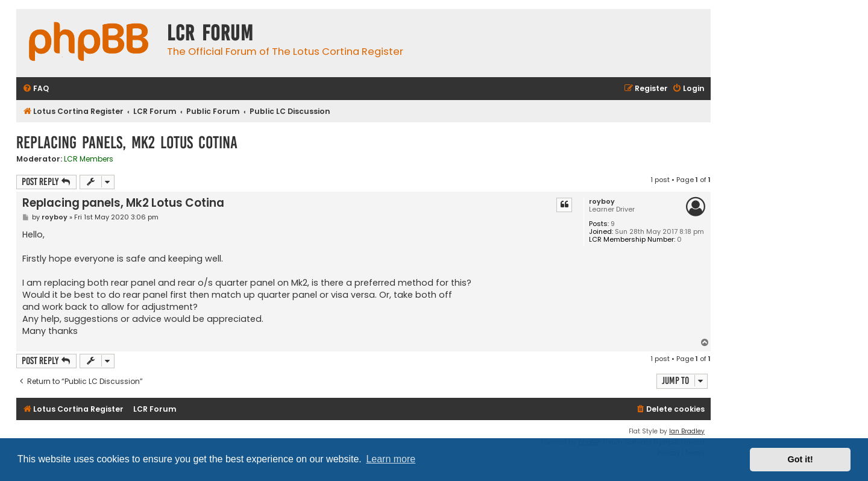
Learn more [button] (391, 459)
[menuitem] (36, 89)
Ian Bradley (687, 431)
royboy (602, 202)
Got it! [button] (800, 459)
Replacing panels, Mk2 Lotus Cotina (127, 143)
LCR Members (89, 159)
